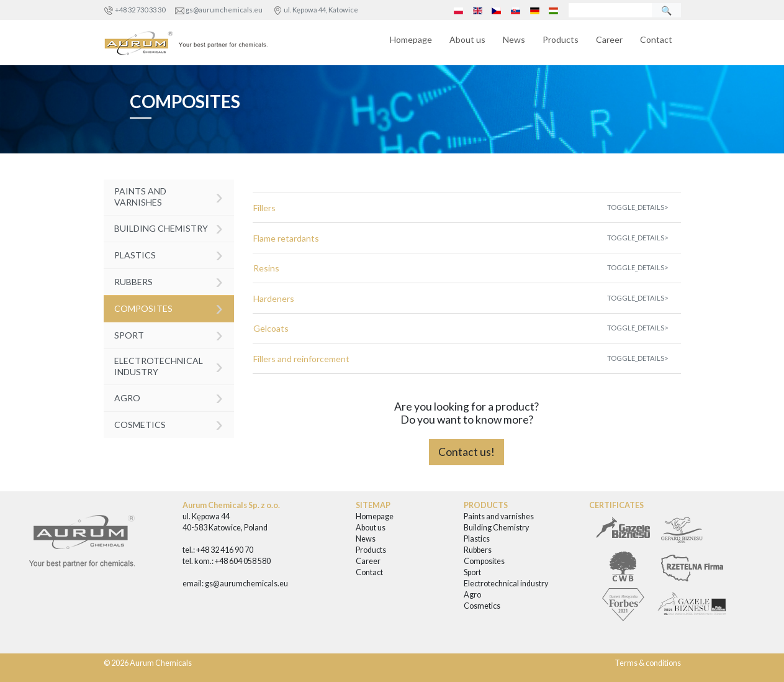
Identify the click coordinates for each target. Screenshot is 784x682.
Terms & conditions (648, 663)
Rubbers (169, 280)
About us (467, 39)
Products (561, 39)
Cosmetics (169, 423)
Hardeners (274, 298)
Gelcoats (271, 328)
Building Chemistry (169, 227)
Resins (266, 268)
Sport (169, 334)
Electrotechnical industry (169, 366)
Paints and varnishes (169, 196)
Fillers (264, 208)
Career (609, 39)
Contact (656, 39)
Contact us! (466, 452)
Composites (169, 307)
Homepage (411, 39)
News (514, 39)
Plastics (169, 254)
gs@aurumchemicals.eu (224, 10)
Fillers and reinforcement (301, 359)
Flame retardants (286, 238)
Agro (169, 397)
